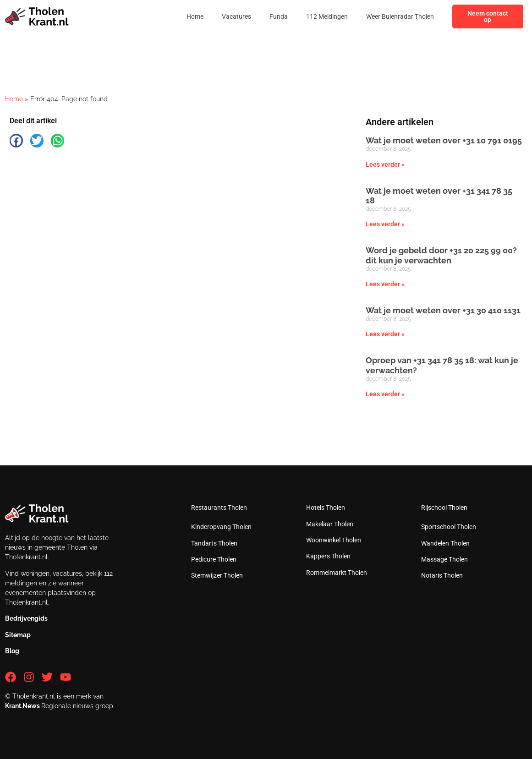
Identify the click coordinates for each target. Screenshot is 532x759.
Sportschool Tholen (449, 527)
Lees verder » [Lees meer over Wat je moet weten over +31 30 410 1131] (385, 334)
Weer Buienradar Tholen (400, 16)
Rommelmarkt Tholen (337, 573)
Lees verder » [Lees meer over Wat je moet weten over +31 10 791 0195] (385, 164)
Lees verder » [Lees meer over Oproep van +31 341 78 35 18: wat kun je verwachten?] (385, 394)
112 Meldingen (327, 16)
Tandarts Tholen (214, 543)
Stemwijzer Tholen (217, 575)
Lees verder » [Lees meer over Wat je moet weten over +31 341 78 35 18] (385, 224)
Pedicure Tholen (214, 559)
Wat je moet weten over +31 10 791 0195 (444, 140)
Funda (279, 16)
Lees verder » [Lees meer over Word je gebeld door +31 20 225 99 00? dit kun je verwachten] (385, 284)
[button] (16, 140)
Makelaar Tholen (330, 524)
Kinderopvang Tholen (221, 527)
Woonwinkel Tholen (334, 540)
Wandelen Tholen (445, 543)
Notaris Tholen (442, 575)
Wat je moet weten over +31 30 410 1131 (443, 310)
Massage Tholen (444, 559)
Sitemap (18, 635)
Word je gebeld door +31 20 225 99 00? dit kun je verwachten (441, 255)
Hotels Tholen (326, 508)
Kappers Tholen (328, 556)
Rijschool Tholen (444, 508)
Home (195, 16)
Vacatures (236, 16)
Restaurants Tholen (219, 508)
